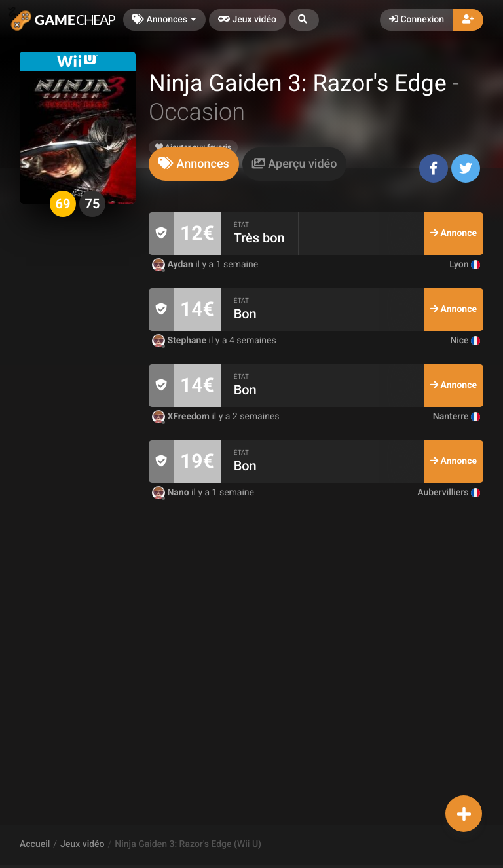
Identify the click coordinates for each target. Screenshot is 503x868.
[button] (304, 20)
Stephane (180, 341)
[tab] (194, 164)
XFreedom (182, 417)
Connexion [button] (417, 20)
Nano (172, 493)
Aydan (174, 265)
